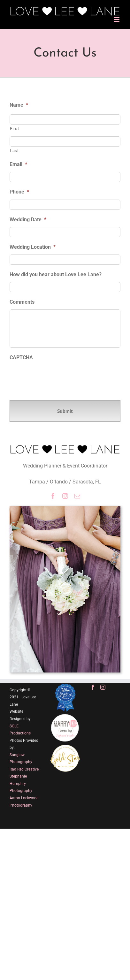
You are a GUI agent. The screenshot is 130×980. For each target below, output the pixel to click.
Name (19, 105)
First (14, 129)
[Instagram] (103, 687)
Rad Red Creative (24, 769)
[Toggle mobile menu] (117, 19)
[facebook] (53, 496)
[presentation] (58, 377)
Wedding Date (28, 220)
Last (14, 151)
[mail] (77, 496)
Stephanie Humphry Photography (21, 783)
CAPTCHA (21, 357)
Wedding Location (33, 247)
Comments (22, 302)
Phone (19, 192)
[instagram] (65, 496)
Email (18, 164)
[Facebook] (93, 687)
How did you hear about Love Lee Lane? (56, 274)
